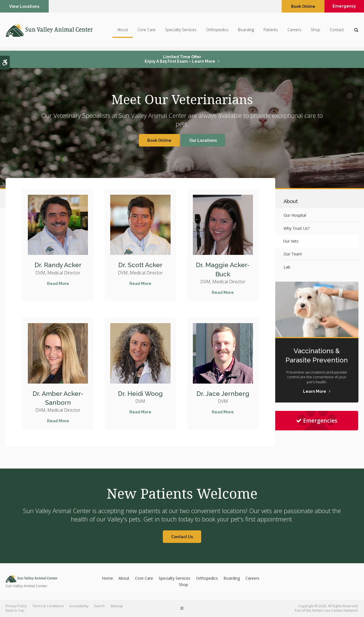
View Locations (25, 6)
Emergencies (317, 420)
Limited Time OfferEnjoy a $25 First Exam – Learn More (180, 59)
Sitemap (117, 606)
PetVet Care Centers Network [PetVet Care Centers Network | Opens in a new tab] (335, 610)
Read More (58, 284)
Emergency (343, 6)
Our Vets (291, 241)
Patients (271, 31)
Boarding (246, 31)
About (123, 31)
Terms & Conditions (48, 606)
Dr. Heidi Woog (140, 393)
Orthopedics (217, 31)
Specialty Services (181, 31)
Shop (316, 31)
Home (107, 578)
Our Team (293, 254)
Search (99, 606)
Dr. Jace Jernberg (223, 393)
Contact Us (182, 537)
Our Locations (203, 140)
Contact (337, 31)
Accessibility (79, 606)
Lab (287, 267)
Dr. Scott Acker (140, 265)
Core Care (147, 31)
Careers (294, 31)
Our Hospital (295, 215)
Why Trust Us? (297, 228)
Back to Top (15, 610)
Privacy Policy (16, 606)
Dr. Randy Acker (58, 265)
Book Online (300, 6)
